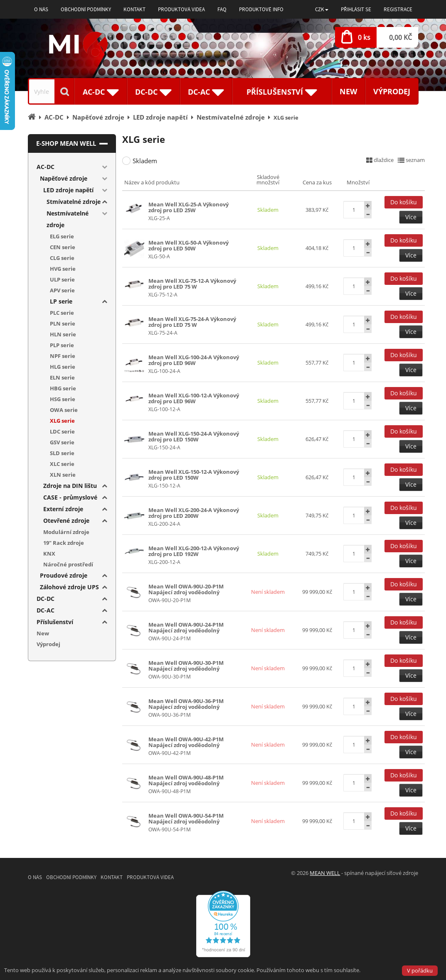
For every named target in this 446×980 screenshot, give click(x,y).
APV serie (62, 290)
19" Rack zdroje (64, 543)
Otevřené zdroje (66, 521)
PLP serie (62, 345)
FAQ (222, 9)
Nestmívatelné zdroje (68, 219)
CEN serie (63, 247)
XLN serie (63, 475)
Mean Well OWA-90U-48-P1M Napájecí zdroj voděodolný (186, 780)
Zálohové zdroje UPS (69, 587)
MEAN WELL (325, 873)
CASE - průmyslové (70, 497)
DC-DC (46, 599)
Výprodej (392, 91)
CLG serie (62, 258)
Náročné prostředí (68, 564)
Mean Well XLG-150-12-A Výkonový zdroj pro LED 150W (194, 475)
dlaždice (380, 160)
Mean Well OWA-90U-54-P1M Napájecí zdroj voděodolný (186, 818)
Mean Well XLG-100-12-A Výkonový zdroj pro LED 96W (194, 398)
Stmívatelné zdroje (74, 202)
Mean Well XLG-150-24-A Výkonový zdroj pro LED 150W (194, 436)
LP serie (61, 301)
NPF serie (63, 356)
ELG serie (62, 236)
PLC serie (62, 313)
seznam (411, 160)
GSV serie (62, 442)
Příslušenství (55, 622)
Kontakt (134, 9)
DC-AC (46, 610)
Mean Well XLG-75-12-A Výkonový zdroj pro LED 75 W (192, 284)
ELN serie (62, 377)
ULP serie (62, 279)
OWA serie (64, 410)
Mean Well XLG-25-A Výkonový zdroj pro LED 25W (189, 207)
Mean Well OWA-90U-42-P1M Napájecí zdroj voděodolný (186, 742)
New (348, 91)
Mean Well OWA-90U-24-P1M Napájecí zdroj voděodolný (186, 627)
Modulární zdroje (66, 532)
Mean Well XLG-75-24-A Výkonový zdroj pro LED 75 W (192, 322)
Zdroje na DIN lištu (70, 486)
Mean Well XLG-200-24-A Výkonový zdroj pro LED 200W (194, 513)
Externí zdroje (63, 509)
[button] (322, 9)
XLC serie (62, 464)
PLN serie (63, 323)
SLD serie (62, 453)
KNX (49, 554)
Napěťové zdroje (64, 178)
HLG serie (63, 367)
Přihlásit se (356, 9)
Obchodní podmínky (86, 9)
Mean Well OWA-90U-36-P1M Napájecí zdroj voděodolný (186, 704)
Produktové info (261, 9)
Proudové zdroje (64, 575)
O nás (41, 9)
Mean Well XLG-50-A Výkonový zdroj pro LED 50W (189, 245)
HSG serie (63, 399)
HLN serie (63, 334)
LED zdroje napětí (68, 190)
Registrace (398, 9)
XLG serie (62, 421)
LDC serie (62, 431)
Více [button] (411, 217)
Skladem (145, 161)
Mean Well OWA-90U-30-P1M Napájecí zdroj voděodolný (186, 666)
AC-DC (46, 167)
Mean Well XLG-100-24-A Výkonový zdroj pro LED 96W (194, 360)
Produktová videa (181, 9)
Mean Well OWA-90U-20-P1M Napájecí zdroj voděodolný (186, 589)
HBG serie (63, 388)
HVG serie (63, 269)
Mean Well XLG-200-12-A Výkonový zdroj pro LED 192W (194, 551)
